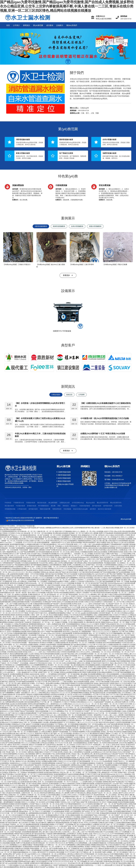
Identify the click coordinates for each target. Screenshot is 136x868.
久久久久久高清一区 (20, 555)
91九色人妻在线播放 (28, 761)
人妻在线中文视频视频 (63, 609)
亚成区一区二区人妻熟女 (106, 717)
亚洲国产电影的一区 (94, 743)
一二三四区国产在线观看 (115, 641)
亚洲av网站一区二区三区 (47, 835)
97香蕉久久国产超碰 (26, 720)
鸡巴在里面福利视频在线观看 (50, 654)
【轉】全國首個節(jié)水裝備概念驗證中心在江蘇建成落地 (105, 403)
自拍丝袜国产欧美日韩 (111, 860)
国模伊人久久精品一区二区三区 (65, 620)
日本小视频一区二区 (82, 735)
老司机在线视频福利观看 (33, 726)
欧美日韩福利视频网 (74, 860)
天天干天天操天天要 (116, 695)
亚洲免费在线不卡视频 (10, 598)
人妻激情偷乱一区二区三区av (120, 618)
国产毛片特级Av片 (77, 611)
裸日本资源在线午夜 (14, 589)
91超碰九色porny (19, 687)
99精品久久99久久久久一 (58, 771)
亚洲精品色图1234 (95, 635)
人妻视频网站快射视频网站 (27, 598)
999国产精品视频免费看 (54, 632)
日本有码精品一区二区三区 (120, 652)
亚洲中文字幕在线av (48, 609)
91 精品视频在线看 (96, 735)
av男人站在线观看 (81, 654)
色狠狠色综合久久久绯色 (92, 611)
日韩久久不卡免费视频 (122, 832)
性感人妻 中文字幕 (113, 780)
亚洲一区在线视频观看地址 (71, 624)
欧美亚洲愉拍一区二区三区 (30, 587)
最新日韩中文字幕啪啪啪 (63, 531)
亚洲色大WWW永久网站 (47, 570)
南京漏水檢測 (9, 506)
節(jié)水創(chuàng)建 (80, 509)
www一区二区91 (48, 689)
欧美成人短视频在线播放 (94, 691)
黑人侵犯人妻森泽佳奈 (63, 557)
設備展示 (60, 25)
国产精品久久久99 (117, 542)
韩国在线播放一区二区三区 (39, 849)
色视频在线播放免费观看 (41, 695)
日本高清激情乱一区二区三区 (51, 796)
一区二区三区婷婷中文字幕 (74, 646)
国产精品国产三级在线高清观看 (61, 604)
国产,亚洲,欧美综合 (49, 745)
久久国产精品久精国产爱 (79, 802)
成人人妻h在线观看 (60, 715)
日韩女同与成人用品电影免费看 (85, 591)
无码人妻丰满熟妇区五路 (8, 737)
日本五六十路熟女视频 (54, 630)
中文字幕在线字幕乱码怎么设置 (102, 841)
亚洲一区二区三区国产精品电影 (11, 832)
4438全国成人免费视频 (99, 596)
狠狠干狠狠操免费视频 (68, 726)
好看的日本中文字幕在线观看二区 (86, 854)
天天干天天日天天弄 (30, 542)
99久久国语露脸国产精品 (95, 557)
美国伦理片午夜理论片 (42, 733)
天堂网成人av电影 (91, 778)
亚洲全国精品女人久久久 (85, 702)
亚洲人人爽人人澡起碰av (100, 569)
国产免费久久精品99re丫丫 (77, 580)
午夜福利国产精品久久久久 (36, 656)
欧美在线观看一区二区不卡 (63, 782)
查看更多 (68, 275)
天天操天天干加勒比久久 (121, 615)
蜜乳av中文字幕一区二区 (94, 609)
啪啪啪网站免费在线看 (110, 798)
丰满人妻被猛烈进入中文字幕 (88, 535)
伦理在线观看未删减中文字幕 (20, 850)
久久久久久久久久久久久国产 (125, 680)
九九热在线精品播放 (53, 795)
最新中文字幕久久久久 (38, 541)
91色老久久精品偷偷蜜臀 (64, 633)
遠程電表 (93, 509)
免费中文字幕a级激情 (106, 533)
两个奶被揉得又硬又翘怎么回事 (87, 726)
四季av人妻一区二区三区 (26, 717)
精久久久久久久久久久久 (59, 863)
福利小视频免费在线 (9, 552)
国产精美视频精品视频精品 (40, 565)
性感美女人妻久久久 (123, 611)
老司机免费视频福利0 (90, 709)
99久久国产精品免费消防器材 (102, 559)
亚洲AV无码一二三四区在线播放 (62, 682)
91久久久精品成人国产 (125, 785)
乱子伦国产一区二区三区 (59, 580)
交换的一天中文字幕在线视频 (34, 574)
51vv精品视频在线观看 (8, 843)
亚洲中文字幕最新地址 (52, 856)
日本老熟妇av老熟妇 (127, 613)
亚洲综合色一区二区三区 (20, 700)
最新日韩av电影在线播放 (51, 555)
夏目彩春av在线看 (77, 602)
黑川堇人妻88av (60, 576)
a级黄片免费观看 (39, 550)
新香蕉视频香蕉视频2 (17, 544)
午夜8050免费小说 (15, 591)
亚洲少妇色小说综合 (49, 559)
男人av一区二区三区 (9, 646)
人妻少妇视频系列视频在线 (71, 819)
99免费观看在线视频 (7, 804)
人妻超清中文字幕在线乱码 (38, 663)
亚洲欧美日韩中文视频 (106, 823)
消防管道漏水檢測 (64, 475)
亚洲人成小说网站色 (20, 581)
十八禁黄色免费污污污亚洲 (111, 865)
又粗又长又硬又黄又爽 (100, 541)
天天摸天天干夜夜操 (95, 650)
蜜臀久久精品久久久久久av (62, 761)
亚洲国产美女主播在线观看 (97, 667)
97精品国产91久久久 (85, 637)
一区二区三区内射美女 (60, 567)
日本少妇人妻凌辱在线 (39, 676)
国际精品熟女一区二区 (120, 771)
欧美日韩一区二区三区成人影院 (63, 552)
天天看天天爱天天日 (44, 800)
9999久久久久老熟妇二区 (30, 802)
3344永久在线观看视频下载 (18, 748)
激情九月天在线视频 (64, 602)
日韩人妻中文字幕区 (121, 759)
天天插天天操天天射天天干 (77, 806)
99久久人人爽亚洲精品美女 (41, 693)
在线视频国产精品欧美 (69, 535)
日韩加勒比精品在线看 (14, 652)
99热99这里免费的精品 (47, 793)
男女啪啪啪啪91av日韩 (11, 778)
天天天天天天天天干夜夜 (46, 557)
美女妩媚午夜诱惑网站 (48, 769)
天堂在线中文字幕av (23, 541)
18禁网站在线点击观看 (100, 637)
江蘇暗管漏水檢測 (64, 472)
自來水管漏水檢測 (64, 478)
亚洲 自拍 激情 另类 (124, 580)
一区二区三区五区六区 (49, 748)
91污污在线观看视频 (63, 835)
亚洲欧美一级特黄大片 (110, 735)
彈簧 (59, 506)
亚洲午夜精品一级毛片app (68, 606)
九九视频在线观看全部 (61, 643)
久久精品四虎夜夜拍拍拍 (45, 774)
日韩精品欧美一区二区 (39, 622)
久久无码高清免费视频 (21, 789)
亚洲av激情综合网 (49, 791)
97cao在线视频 (75, 810)
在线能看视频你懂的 (20, 633)
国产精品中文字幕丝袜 (28, 680)
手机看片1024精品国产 (97, 689)
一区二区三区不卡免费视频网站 (65, 845)
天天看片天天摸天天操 (118, 741)
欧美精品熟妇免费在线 (51, 772)
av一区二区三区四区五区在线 (37, 569)
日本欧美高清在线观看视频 (120, 555)
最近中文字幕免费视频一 (8, 670)
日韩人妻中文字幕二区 (93, 785)
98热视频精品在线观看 (35, 772)
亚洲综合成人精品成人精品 (49, 572)
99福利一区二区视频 (45, 821)
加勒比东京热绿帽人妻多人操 (26, 800)
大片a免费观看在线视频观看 (34, 618)
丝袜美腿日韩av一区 (70, 630)
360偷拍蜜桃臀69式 (60, 774)
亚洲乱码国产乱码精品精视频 (64, 689)
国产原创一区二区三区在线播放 (114, 824)
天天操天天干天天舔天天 (27, 739)
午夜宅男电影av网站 (80, 563)
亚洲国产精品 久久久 (127, 670)
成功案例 (50, 25)
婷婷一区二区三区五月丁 (24, 767)
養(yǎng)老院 (90, 503)
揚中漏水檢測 (97, 506)
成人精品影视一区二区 (29, 533)
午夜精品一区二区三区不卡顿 (53, 628)
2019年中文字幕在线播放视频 (69, 839)
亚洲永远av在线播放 (100, 552)
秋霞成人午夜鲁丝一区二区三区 (93, 837)
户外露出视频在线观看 (123, 828)
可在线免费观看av (36, 602)
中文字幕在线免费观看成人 (48, 544)
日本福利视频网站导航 (113, 693)
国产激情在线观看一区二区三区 (92, 860)
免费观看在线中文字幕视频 (61, 730)
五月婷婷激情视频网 (77, 696)
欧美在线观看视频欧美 (119, 626)
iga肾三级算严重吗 (47, 548)
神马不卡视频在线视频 (37, 706)
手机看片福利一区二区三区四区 (16, 752)
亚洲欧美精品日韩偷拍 (68, 683)
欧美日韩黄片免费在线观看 (87, 672)
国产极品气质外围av (100, 550)
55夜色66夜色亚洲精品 (65, 780)
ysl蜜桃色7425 (98, 824)
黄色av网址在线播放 (50, 537)
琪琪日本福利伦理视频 (43, 650)
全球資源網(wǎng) (78, 503)
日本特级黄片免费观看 (125, 539)
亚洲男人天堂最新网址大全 (76, 565)
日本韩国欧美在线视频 (49, 554)
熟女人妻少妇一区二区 (80, 798)
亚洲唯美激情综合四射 (79, 537)
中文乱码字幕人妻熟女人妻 (48, 563)
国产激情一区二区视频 (122, 581)
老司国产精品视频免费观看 (14, 609)
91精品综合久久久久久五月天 (60, 693)
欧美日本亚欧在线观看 (109, 785)
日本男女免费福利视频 (65, 563)
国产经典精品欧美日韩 (19, 759)
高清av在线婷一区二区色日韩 (120, 682)
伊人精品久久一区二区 (83, 841)
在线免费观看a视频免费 (30, 832)
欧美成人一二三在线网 (42, 685)
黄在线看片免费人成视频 (103, 852)
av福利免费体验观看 (117, 776)
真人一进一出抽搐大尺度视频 (57, 622)
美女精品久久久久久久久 (81, 733)
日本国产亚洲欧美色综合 (54, 550)
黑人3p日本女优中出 (99, 574)
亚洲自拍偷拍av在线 (106, 639)
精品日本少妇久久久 (125, 659)
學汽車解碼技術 (43, 506)
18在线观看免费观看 (35, 555)
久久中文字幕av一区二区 (61, 611)
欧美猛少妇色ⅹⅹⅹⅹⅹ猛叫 (82, 604)
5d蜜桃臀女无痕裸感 (95, 643)
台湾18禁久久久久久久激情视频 (42, 578)
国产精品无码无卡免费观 (44, 669)
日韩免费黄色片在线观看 (82, 752)
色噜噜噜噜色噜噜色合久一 (38, 624)
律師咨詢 (66, 506)
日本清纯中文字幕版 (98, 758)
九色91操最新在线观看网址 (100, 544)
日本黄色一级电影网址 (47, 587)
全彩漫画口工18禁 (119, 559)
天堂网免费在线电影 (42, 661)
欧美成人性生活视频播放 (20, 659)
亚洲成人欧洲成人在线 (62, 756)
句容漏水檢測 (20, 506)
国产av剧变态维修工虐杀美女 (38, 784)
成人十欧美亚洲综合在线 (51, 652)
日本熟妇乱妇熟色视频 (119, 646)
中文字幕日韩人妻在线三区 (111, 635)
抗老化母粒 (118, 506)
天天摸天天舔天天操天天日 (104, 708)
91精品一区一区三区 (118, 748)
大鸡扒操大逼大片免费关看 (53, 659)
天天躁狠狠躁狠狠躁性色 (8, 531)
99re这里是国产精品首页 (33, 765)
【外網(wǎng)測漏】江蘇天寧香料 (82, 264)
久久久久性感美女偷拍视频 (91, 804)
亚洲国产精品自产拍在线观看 (106, 539)
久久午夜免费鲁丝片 (64, 537)
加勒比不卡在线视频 (32, 724)
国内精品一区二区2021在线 (70, 561)
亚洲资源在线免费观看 (80, 633)
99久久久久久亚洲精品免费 (126, 624)
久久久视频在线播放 (94, 669)
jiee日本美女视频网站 (115, 596)
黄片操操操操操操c (54, 561)
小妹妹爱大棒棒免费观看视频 (56, 834)
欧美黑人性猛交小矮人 (65, 752)
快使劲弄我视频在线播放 (87, 600)
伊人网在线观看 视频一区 (32, 796)
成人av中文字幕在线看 (66, 544)
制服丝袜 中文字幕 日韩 (70, 600)
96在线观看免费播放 (95, 674)
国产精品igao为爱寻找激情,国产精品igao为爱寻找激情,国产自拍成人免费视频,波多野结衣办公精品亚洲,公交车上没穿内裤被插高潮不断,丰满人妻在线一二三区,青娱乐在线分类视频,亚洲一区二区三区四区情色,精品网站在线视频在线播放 (67, 6)
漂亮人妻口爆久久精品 (105, 594)
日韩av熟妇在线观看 (28, 650)
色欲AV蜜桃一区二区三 (12, 645)
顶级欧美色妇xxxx (107, 622)
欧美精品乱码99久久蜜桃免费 (32, 689)
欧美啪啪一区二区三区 (83, 583)
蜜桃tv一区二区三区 (23, 646)
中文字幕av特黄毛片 (51, 747)
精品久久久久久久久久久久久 (78, 704)
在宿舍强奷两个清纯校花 (23, 600)
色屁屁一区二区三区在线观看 (37, 561)
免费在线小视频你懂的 (35, 752)
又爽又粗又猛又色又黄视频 (54, 574)
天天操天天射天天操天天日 (38, 613)
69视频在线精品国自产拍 (99, 845)
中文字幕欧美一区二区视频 (13, 585)
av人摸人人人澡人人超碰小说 (22, 607)
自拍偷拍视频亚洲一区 (35, 633)
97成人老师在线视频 (58, 754)
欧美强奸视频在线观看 (122, 591)
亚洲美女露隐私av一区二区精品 (76, 669)
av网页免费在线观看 (83, 845)
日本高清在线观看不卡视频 (32, 559)
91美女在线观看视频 (69, 663)
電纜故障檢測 (57, 509)
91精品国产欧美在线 (79, 609)
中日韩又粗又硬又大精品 (105, 826)
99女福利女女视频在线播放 (29, 645)
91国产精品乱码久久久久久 (9, 720)
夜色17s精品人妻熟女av (98, 780)
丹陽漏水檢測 (31, 503)
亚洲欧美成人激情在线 (8, 682)
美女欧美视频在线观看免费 (71, 759)
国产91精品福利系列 (12, 635)
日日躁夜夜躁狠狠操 (110, 565)
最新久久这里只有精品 (102, 618)
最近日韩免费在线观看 (81, 682)
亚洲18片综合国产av (7, 565)
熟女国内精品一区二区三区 (78, 643)
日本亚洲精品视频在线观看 (122, 811)
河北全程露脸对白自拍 (51, 606)
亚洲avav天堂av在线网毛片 (93, 602)
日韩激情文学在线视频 (65, 691)
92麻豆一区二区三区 (111, 704)
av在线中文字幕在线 (34, 641)
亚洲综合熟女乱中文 (94, 802)
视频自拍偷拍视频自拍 (25, 787)
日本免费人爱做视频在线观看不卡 (54, 722)
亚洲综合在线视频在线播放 (111, 617)
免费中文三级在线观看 (43, 754)
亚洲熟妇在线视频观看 (113, 689)
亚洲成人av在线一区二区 (79, 650)
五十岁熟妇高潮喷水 (19, 808)
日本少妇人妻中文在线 (127, 719)
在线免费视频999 (14, 680)
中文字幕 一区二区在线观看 (86, 648)
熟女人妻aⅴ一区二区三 (58, 685)
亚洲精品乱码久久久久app (85, 747)
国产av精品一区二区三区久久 (90, 561)
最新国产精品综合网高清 (14, 576)
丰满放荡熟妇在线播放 (19, 569)
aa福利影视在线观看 (17, 574)
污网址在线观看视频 (41, 711)
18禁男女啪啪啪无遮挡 (32, 826)
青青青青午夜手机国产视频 (26, 670)
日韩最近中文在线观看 (109, 580)
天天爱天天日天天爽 (125, 704)
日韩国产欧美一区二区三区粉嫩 (48, 672)
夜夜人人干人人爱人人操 (82, 544)
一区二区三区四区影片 (33, 620)
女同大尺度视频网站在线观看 (17, 632)
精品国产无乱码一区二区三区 (118, 604)
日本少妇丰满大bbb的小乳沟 (112, 752)
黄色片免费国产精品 (104, 542)
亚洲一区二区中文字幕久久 (57, 813)
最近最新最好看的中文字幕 (105, 591)
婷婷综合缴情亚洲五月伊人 (36, 632)
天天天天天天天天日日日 (61, 861)
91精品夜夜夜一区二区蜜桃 (14, 667)
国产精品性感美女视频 (123, 863)
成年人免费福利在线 (99, 570)
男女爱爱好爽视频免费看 (18, 656)
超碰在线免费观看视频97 (14, 847)
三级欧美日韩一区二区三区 (45, 531)
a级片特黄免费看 (117, 817)
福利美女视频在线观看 (91, 628)
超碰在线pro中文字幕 (25, 604)
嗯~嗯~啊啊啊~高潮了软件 (83, 570)
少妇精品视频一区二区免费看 (37, 581)
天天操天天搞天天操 (124, 713)
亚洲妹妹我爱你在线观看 (41, 604)
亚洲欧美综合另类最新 (22, 849)
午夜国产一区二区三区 (78, 756)
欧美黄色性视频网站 (86, 615)
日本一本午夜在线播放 (45, 533)
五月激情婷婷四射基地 (102, 748)
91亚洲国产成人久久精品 (112, 557)
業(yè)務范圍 (38, 25)
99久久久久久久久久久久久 (102, 632)
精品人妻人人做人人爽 (127, 830)
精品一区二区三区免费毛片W (98, 633)
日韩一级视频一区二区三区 (104, 759)
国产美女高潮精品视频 (108, 572)
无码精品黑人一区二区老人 (102, 745)
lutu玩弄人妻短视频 (102, 706)
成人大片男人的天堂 (55, 600)
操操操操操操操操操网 (94, 661)
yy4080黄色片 (72, 771)
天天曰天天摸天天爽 (9, 732)
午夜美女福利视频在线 (85, 626)
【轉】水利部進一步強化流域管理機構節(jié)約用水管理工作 (40, 405)
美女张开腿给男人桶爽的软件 (45, 823)
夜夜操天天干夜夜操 (125, 709)
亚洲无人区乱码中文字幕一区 (81, 596)
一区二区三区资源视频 (45, 583)
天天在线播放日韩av (16, 722)
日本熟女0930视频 (79, 691)
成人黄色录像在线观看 (110, 787)
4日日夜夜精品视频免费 (10, 811)
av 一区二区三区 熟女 (96, 704)
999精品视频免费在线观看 (109, 789)
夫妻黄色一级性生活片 (32, 667)
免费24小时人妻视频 (91, 533)
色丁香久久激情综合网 (66, 741)
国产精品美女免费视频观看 (14, 826)
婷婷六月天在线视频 (39, 593)
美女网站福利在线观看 (60, 533)
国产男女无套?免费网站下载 (116, 574)
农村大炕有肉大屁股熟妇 (102, 626)
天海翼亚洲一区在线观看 (28, 635)
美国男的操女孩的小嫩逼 (34, 537)
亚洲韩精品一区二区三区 (61, 696)
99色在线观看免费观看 (95, 563)
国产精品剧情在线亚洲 (97, 693)
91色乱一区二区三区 (54, 663)
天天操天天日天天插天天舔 (118, 587)
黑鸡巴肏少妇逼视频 (86, 578)
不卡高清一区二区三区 (66, 591)
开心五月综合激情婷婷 (66, 589)
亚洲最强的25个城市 (103, 800)
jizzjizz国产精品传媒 (94, 580)
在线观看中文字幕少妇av (21, 630)
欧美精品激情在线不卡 (80, 830)
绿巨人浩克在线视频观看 (110, 674)
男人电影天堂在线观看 (52, 585)
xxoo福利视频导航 (81, 641)
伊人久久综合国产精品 (69, 569)
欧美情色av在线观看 (23, 615)
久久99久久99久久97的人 (74, 776)
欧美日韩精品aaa (34, 700)
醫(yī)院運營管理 (103, 503)
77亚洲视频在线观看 (30, 728)
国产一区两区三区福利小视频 (42, 567)
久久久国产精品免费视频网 (26, 552)
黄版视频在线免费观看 (61, 539)
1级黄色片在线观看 (21, 594)
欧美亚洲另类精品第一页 (39, 843)
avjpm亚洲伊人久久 (34, 854)
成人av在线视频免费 (63, 765)
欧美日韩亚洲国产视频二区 (22, 776)
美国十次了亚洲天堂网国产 (55, 776)
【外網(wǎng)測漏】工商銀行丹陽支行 (17, 264)
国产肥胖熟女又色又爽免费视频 (77, 843)
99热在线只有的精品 (86, 576)
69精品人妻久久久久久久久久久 (103, 598)
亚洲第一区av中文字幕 (107, 863)
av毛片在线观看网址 (70, 541)
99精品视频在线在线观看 (94, 756)
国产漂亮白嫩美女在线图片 (45, 670)
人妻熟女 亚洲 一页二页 (15, 580)
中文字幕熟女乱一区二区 (49, 591)
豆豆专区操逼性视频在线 (44, 552)
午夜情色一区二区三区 (85, 550)
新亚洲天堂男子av (117, 750)
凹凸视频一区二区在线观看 (56, 678)
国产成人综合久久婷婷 (92, 789)
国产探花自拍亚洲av (38, 834)
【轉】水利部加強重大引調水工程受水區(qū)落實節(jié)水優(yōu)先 (40, 420)
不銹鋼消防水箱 (19, 503)
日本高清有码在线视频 (121, 639)
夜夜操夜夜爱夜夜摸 (63, 823)
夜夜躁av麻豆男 (88, 776)
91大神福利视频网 (59, 578)
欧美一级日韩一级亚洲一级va (21, 593)
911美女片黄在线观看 (30, 617)
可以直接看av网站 (31, 741)
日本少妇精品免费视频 (88, 706)
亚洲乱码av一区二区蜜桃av (18, 772)
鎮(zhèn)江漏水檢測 (105, 509)
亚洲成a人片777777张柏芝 (65, 570)
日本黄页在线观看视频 (68, 652)
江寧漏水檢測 (22, 509)
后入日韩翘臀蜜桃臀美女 (21, 665)
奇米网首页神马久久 (9, 554)
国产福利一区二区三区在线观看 (61, 733)
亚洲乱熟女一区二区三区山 (80, 730)
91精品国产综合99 (52, 593)
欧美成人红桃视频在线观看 (84, 552)
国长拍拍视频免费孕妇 (32, 702)
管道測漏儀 (67, 509)
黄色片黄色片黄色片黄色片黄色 (109, 737)
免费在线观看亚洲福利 (8, 615)
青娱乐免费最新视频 (17, 654)
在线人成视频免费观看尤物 (103, 615)
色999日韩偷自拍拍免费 (110, 743)
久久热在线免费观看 (75, 548)
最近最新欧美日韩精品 (97, 733)
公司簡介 (16, 25)
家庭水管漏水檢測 (64, 481)
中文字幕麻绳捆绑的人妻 (117, 633)
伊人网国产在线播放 (7, 639)
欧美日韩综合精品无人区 (54, 541)
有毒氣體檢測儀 (10, 509)
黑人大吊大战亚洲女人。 (65, 554)
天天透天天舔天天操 (125, 698)
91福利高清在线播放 (85, 574)
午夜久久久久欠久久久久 (101, 834)
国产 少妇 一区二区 (107, 804)
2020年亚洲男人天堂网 (122, 535)
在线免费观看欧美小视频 (58, 565)
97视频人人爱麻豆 (69, 581)
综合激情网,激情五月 (79, 670)
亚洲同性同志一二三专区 (116, 769)
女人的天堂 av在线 (15, 661)
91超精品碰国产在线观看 (102, 702)
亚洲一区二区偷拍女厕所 (69, 676)
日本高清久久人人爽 (11, 696)
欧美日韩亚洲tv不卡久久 (63, 670)
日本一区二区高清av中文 (112, 537)
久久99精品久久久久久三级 (48, 719)
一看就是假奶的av (33, 643)
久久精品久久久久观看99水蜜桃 (62, 598)
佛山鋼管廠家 (53, 503)
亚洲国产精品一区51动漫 (94, 565)
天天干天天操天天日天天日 (23, 715)
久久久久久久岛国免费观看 (103, 761)
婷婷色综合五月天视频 (16, 628)
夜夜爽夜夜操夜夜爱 (121, 533)
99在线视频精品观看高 (22, 565)
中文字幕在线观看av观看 (102, 796)
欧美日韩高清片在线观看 (101, 576)
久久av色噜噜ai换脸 (57, 811)
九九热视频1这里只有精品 (93, 696)
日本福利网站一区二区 (42, 709)
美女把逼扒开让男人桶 (76, 863)
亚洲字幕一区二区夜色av (63, 798)
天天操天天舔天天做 (76, 713)
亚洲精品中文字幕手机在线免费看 (72, 767)
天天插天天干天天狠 (114, 570)
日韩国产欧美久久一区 (120, 761)
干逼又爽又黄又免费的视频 (104, 606)
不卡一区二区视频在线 (85, 656)
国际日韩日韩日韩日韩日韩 (20, 706)
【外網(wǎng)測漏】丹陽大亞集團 (115, 264)
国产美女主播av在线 (40, 787)
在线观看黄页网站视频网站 (89, 687)
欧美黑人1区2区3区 (53, 607)
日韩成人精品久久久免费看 (61, 650)
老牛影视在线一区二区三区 (26, 531)
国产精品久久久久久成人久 (84, 589)
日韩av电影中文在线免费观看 (118, 541)
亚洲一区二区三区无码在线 (75, 778)
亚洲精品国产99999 (50, 602)
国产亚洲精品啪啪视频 (13, 743)
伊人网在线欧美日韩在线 (92, 622)
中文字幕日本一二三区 (70, 657)
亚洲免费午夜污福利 (14, 691)
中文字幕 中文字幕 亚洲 (97, 645)
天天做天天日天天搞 (90, 717)
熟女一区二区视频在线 (71, 849)
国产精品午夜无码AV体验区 (68, 572)
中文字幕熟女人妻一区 (62, 724)
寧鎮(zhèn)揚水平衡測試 (65, 485)
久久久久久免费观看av (57, 711)
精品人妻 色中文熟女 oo (72, 639)
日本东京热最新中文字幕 (87, 680)
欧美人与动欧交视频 (120, 687)
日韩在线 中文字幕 (106, 806)
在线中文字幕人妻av (111, 531)
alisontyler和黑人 (113, 550)
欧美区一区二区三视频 (14, 617)
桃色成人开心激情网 (63, 793)
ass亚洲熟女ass (96, 752)
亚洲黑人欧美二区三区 (95, 537)
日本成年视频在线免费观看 (25, 682)
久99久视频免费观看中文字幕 (92, 787)
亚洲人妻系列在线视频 (74, 542)
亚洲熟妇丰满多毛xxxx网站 (120, 576)
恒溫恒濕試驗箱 (85, 506)
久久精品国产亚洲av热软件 (85, 581)
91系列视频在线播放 (117, 854)
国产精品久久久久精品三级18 (66, 648)
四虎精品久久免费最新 (84, 620)
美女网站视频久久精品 (23, 637)
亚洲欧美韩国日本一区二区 (37, 594)
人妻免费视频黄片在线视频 (93, 617)
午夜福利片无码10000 (88, 685)
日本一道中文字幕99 (127, 635)
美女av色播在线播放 (56, 615)
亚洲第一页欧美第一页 (104, 685)
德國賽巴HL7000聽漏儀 (62, 331)
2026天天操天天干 (53, 676)
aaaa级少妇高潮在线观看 (89, 613)
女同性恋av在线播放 (87, 618)
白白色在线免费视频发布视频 (108, 709)
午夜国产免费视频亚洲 (60, 865)
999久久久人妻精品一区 (80, 531)
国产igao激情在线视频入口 (80, 645)
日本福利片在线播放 (57, 737)
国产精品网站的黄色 (31, 570)
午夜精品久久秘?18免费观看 (112, 696)
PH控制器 (8, 503)
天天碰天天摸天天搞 (102, 821)
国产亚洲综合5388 (10, 698)
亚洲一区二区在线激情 (45, 782)
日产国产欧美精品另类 (122, 717)
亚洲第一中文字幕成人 (38, 683)
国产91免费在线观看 (60, 548)
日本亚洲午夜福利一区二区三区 (109, 613)
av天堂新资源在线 (90, 539)
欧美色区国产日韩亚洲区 (99, 583)
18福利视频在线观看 (128, 637)
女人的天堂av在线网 (84, 569)
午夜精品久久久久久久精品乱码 (32, 589)
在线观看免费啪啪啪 (63, 645)
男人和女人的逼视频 (96, 531)
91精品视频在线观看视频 (107, 548)
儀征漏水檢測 (42, 503)
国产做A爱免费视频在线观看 (21, 578)
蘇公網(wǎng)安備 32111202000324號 (21, 520)
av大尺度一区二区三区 (54, 656)
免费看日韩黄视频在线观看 (113, 691)
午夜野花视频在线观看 (51, 589)
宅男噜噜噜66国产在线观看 (119, 544)
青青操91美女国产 (115, 637)
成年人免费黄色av (103, 546)
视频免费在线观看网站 (80, 808)
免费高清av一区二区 (47, 847)
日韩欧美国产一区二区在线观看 (67, 559)
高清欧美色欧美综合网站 (29, 782)
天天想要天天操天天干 (107, 628)
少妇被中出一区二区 (61, 847)
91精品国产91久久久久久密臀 (70, 607)
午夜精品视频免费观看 (46, 576)
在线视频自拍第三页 (87, 817)
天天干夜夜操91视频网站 (77, 732)
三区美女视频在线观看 (75, 622)
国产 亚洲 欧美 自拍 (23, 554)
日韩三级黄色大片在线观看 (74, 850)
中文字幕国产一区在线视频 (82, 598)
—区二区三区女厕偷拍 (112, 670)
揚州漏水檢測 (108, 506)
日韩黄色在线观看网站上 (85, 587)
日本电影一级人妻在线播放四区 (66, 587)
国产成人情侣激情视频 (100, 719)
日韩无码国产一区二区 (106, 815)
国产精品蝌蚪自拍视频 (110, 765)
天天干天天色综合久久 (36, 747)
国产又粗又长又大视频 (16, 713)
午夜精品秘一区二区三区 (45, 635)
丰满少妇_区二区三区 (30, 557)
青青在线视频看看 (43, 542)
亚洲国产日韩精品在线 (92, 847)
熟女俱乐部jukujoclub (115, 583)
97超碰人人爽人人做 (36, 639)
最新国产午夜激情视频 (60, 732)
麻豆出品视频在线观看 (81, 780)
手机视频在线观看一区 (111, 563)
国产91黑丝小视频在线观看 (113, 609)
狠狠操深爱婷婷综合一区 (31, 535)
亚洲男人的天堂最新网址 (78, 700)
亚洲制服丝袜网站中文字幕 (55, 815)
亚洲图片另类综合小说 (62, 802)
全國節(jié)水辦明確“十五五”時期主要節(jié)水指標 (103, 433)
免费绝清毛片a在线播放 (62, 617)
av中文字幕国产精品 (120, 678)
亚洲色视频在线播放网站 (79, 724)
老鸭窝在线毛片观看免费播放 (40, 863)
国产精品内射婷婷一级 (13, 823)
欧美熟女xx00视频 (46, 643)
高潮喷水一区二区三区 (127, 563)
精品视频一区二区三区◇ (120, 593)
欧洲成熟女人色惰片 (85, 559)
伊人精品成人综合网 (44, 598)
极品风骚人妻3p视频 (80, 674)
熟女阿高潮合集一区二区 (102, 795)
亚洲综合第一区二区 (39, 607)
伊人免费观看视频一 (85, 632)
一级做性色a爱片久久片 (58, 542)
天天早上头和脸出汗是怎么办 (43, 715)
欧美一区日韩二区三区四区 (70, 706)
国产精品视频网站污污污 (74, 678)
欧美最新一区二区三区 (76, 533)
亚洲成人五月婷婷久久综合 (11, 533)
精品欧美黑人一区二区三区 (57, 828)
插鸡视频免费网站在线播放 (80, 693)
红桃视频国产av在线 (72, 737)
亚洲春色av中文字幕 (18, 724)
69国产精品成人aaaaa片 (110, 835)
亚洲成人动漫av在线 (105, 726)
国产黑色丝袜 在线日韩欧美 (110, 561)
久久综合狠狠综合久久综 (112, 756)
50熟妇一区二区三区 (73, 613)
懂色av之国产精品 (77, 617)
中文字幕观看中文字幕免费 (121, 685)
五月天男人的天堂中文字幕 (42, 698)
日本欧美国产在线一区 (100, 604)
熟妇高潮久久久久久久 (26, 539)
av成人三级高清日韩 (102, 728)
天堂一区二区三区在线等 (86, 606)
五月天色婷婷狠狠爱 (34, 763)
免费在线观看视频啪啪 (70, 637)
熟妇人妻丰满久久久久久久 (25, 733)
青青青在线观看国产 (89, 542)
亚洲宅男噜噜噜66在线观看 (26, 596)
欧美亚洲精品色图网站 (105, 672)
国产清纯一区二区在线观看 (109, 819)
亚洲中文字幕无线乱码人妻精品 (81, 793)
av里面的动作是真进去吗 (36, 546)
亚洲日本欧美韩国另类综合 (59, 717)
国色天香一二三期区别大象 (38, 789)
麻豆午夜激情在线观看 (104, 676)
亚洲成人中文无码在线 (71, 615)
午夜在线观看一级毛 (26, 550)
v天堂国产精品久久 (35, 804)
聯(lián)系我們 (72, 25)
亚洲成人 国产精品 (107, 732)
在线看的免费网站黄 (17, 674)
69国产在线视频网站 (18, 548)
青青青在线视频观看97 (30, 835)
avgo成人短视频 (127, 617)
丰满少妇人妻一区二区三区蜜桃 (70, 772)
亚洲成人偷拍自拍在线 (90, 548)
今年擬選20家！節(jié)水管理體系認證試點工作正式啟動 (105, 418)
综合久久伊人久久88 (121, 606)
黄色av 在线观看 (66, 808)
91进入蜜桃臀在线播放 (35, 708)
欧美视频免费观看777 (116, 569)
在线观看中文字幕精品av (94, 858)
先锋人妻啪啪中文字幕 (25, 737)
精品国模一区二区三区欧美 (66, 745)
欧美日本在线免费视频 (67, 735)
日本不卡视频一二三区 (126, 837)
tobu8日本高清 (114, 719)
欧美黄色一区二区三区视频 (84, 554)
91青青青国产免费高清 (8, 709)
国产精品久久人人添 (15, 535)
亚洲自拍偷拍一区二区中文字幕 (114, 602)
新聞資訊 (26, 25)
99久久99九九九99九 (83, 652)
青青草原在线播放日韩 (123, 548)
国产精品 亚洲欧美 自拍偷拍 (37, 678)
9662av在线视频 (105, 711)
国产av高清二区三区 (89, 811)
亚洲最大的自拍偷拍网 (101, 589)
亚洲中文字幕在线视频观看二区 (83, 761)
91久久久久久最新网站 (89, 594)
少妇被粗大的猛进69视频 (47, 645)
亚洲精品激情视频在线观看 (20, 602)
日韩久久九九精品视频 (85, 771)
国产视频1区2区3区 (123, 567)
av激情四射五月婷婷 (73, 784)
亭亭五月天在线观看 (70, 574)
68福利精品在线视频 (64, 667)
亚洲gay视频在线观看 (13, 587)
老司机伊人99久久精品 (106, 535)
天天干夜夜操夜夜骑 (88, 555)
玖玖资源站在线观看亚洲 (30, 563)
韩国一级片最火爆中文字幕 (89, 839)
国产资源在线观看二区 (73, 594)
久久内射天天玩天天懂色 (32, 648)
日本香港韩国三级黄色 (17, 620)
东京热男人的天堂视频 (46, 802)
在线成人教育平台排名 (68, 585)
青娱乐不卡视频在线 (85, 750)
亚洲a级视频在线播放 (14, 689)
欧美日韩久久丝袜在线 (70, 632)
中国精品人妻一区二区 (29, 691)
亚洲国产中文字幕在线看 (25, 810)
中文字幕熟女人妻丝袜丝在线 (47, 691)
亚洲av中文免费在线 (95, 798)
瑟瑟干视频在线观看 (93, 828)
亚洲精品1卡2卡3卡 (54, 569)
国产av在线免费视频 (123, 572)
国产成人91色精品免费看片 (43, 696)
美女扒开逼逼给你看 (26, 756)
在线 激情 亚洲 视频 (42, 771)
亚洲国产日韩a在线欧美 (108, 624)
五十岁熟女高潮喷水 (76, 539)
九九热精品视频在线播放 (122, 823)
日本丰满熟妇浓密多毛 (126, 789)
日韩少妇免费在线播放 (46, 617)
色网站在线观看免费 (15, 557)
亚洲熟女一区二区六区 (84, 585)
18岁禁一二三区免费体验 (48, 674)
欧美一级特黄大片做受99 (42, 720)
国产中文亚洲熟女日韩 (79, 667)
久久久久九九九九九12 (88, 722)
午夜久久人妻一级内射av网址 (94, 567)
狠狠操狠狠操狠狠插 (58, 680)
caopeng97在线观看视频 (32, 609)
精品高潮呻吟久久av (91, 713)
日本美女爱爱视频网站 (10, 754)
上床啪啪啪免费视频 (89, 546)
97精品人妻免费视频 (107, 847)
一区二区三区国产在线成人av (10, 782)
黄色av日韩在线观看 (69, 550)
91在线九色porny (32, 611)
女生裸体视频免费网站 (121, 763)
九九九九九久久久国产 (51, 626)
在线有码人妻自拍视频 (118, 630)
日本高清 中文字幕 (78, 785)
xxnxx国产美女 (36, 554)
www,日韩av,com (49, 633)
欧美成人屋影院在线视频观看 (122, 676)
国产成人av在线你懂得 (10, 863)
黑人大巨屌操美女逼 (23, 837)
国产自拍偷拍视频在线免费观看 (33, 585)
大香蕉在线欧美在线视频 (50, 641)
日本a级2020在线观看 (13, 793)
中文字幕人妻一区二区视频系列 (51, 702)
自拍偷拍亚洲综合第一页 (95, 670)
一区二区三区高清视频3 (10, 539)
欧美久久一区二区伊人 (63, 596)
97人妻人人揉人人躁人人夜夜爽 (113, 715)
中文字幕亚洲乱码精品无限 (101, 750)
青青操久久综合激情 (109, 669)
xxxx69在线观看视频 (21, 639)
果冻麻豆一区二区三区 (55, 665)
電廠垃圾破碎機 (45, 509)
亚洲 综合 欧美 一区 (117, 796)
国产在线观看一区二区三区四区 (51, 535)
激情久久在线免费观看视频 (90, 819)
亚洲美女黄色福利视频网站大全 (124, 594)
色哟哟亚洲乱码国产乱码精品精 (113, 782)
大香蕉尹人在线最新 (82, 593)
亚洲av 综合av (16, 650)
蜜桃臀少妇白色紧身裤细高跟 (12, 559)
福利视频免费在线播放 (19, 626)
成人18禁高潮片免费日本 (120, 702)
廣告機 (53, 506)
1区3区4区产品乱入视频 (101, 554)
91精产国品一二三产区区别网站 (121, 554)
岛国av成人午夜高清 (11, 739)
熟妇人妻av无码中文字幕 (118, 663)
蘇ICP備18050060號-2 (51, 518)
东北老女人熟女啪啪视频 (41, 737)
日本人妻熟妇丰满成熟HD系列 (48, 741)
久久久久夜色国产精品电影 (125, 767)
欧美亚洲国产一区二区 (65, 674)
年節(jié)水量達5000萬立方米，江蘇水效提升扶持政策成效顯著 (40, 435)
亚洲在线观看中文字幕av (60, 698)
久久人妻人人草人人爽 (19, 678)
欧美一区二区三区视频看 (100, 620)
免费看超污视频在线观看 (8, 596)
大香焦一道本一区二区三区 (39, 615)
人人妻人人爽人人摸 (82, 689)
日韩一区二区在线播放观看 (77, 715)
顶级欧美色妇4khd (17, 618)
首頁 (8, 25)
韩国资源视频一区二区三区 (44, 539)
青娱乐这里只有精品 (115, 585)
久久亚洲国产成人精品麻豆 (19, 657)
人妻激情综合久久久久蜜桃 (58, 704)
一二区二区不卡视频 (11, 604)
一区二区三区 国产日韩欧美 (57, 806)
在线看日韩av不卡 (115, 683)
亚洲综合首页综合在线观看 (68, 626)
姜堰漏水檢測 (32, 506)
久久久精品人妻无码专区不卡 (53, 639)
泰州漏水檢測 (33, 509)
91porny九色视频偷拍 (19, 830)
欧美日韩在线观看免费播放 (112, 643)
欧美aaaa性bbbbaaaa (78, 557)
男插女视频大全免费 (58, 800)
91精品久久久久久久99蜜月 (119, 546)
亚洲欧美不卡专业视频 (72, 817)
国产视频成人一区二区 (17, 537)
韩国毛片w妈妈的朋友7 (39, 600)
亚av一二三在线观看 (15, 542)
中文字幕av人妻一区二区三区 (70, 555)
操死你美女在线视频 (17, 583)
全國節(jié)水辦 (65, 503)
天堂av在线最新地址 (106, 687)
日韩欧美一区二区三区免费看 (15, 611)
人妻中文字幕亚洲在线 (27, 669)
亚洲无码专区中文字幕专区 (53, 618)
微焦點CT (74, 506)
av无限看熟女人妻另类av (23, 567)
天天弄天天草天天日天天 (84, 745)
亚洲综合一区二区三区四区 (17, 546)
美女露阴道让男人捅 (88, 754)
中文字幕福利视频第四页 (15, 570)
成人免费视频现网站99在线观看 (13, 702)
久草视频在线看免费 (32, 544)
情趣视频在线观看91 (85, 541)
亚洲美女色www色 (30, 583)
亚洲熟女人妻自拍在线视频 (86, 630)
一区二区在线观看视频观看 (25, 730)
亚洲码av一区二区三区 (103, 607)
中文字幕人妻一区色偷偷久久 (55, 546)
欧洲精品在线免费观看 (76, 567)
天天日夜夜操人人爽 (128, 693)
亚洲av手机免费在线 (21, 624)
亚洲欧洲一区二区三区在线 (36, 795)
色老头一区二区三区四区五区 (113, 654)
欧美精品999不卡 (72, 576)
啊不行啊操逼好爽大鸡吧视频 (17, 561)
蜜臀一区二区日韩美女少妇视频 (124, 841)
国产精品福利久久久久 (119, 657)
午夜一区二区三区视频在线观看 (27, 732)
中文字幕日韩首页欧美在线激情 (89, 572)
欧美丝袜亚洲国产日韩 (51, 735)
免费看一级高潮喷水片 (35, 606)
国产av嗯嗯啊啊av (72, 578)
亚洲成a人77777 (123, 565)
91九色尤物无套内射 (90, 678)
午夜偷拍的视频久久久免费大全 (41, 646)
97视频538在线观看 (87, 784)
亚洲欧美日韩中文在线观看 (17, 606)
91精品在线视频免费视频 (105, 600)
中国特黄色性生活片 (95, 808)
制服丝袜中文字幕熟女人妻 (116, 667)
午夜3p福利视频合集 (61, 635)
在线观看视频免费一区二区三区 (112, 665)
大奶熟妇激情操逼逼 (9, 800)
